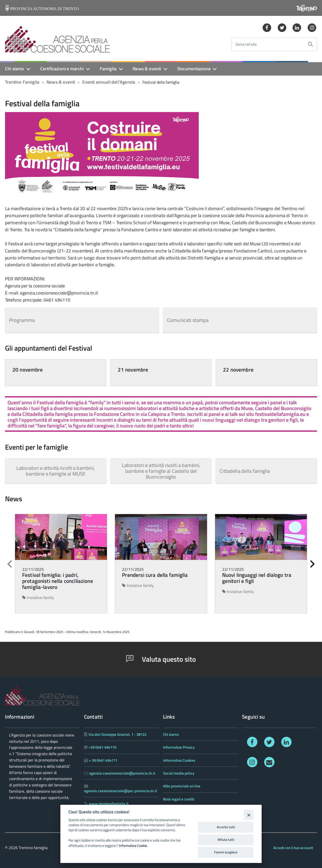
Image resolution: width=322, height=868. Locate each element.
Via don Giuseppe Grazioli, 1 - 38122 (117, 734)
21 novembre (133, 370)
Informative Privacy (179, 747)
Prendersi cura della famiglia (155, 575)
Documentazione (194, 69)
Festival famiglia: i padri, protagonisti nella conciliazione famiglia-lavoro (58, 581)
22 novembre (238, 370)
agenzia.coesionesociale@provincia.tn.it (122, 773)
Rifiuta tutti (226, 840)
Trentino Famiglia (22, 82)
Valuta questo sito (161, 659)
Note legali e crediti (179, 799)
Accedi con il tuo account (293, 848)
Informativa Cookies (179, 760)
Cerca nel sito (246, 44)
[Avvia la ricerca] (310, 44)
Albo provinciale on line (182, 786)
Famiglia (108, 69)
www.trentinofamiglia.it (109, 804)
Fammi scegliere (226, 852)
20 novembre (28, 370)
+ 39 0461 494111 (103, 760)
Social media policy (179, 773)
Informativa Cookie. (133, 846)
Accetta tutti (226, 827)
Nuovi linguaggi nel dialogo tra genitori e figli (257, 578)
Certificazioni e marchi (62, 69)
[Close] (249, 815)
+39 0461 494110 (102, 747)
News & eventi (147, 69)
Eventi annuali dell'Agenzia (109, 82)
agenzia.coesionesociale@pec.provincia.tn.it (120, 791)
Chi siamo (15, 69)
